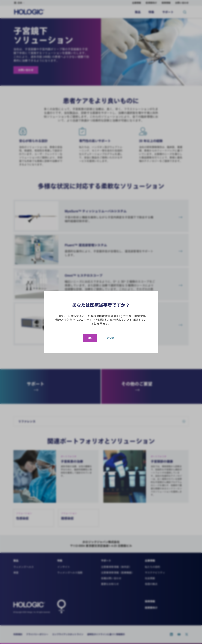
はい (90, 338)
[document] (101, 322)
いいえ (111, 338)
